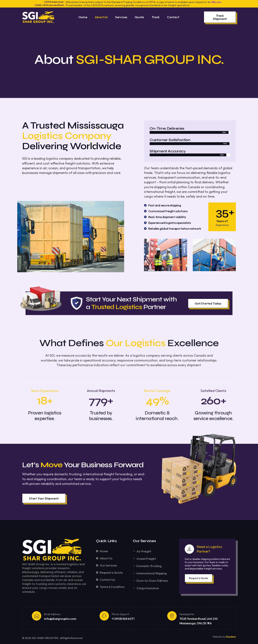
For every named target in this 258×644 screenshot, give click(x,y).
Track (156, 17)
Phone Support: (121, 614)
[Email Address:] (37, 616)
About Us (101, 17)
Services (121, 17)
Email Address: (52, 614)
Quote (139, 17)
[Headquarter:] (172, 616)
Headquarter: (187, 614)
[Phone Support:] (104, 616)
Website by (219, 637)
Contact (173, 17)
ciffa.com (216, 2)
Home (83, 17)
